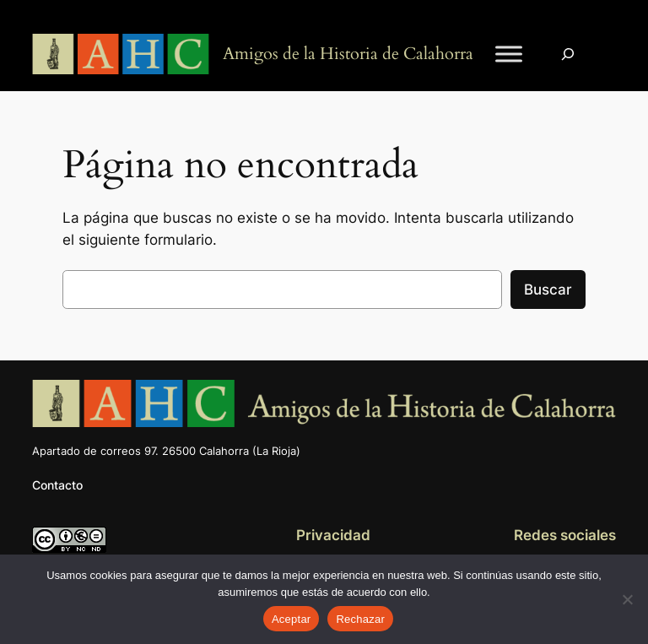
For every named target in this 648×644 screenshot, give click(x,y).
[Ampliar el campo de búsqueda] (568, 54)
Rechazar (360, 619)
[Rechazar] (627, 599)
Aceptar (292, 619)
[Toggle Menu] (509, 54)
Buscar (548, 290)
